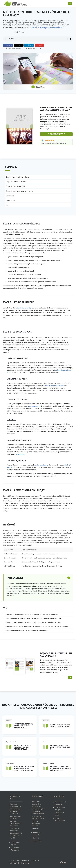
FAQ (8, 205)
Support (36, 838)
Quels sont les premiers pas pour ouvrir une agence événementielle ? (32, 614)
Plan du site (37, 841)
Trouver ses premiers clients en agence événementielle (22, 747)
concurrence (34, 406)
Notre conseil (11, 200)
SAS (67, 465)
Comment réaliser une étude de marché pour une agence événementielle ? (34, 618)
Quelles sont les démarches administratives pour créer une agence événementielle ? (38, 626)
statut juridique (41, 465)
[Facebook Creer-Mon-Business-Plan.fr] (61, 863)
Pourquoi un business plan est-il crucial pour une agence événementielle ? (34, 622)
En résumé (10, 196)
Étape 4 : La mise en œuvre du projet (20, 191)
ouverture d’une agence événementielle (46, 28)
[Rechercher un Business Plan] (56, 677)
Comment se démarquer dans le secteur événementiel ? (27, 630)
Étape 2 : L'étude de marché (16, 182)
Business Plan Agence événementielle (56, 134)
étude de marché (24, 308)
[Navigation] (70, 4)
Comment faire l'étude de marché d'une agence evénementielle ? (61, 768)
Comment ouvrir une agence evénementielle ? (60, 747)
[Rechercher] (70, 677)
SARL (9, 467)
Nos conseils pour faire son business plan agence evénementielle (24, 768)
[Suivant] (32, 127)
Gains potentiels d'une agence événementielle (60, 726)
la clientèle (20, 454)
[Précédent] (7, 127)
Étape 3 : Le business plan (16, 186)
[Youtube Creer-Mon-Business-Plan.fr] (65, 863)
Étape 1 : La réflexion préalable (17, 177)
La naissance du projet (54, 386)
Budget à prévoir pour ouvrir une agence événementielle (23, 726)
